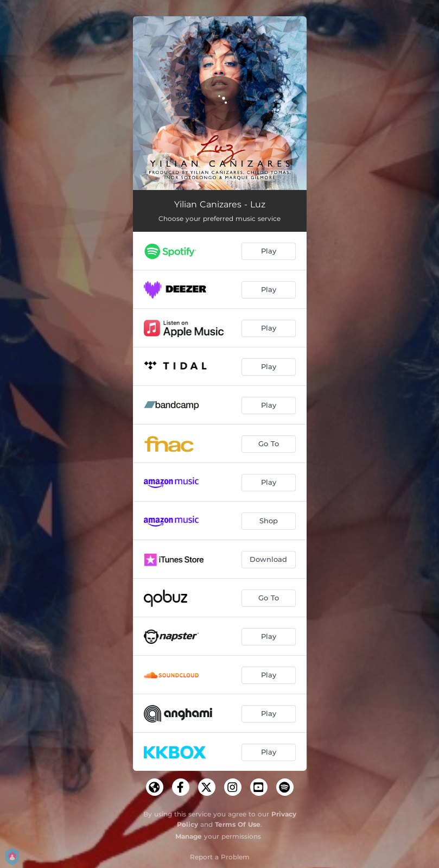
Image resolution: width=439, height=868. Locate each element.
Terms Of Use (238, 824)
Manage (189, 836)
